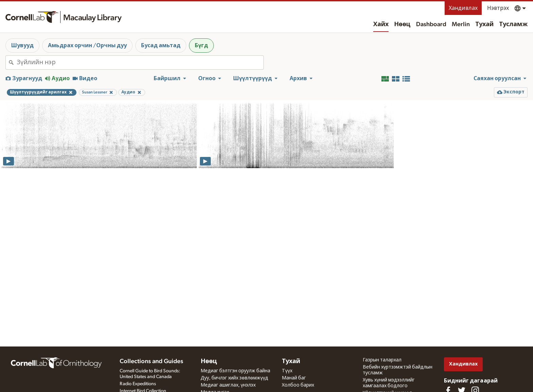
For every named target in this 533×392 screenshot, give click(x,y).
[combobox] (140, 63)
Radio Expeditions (138, 384)
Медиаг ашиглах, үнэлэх (228, 385)
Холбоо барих (298, 385)
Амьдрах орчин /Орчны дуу (87, 46)
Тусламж (513, 24)
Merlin (461, 24)
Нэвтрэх (498, 8)
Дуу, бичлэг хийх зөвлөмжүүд (234, 378)
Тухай (484, 24)
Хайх (381, 24)
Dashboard (431, 24)
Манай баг (294, 378)
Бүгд (201, 46)
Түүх (287, 371)
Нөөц (402, 24)
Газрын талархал (382, 360)
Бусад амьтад (161, 46)
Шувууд (22, 46)
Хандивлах (463, 8)
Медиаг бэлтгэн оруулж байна (235, 371)
